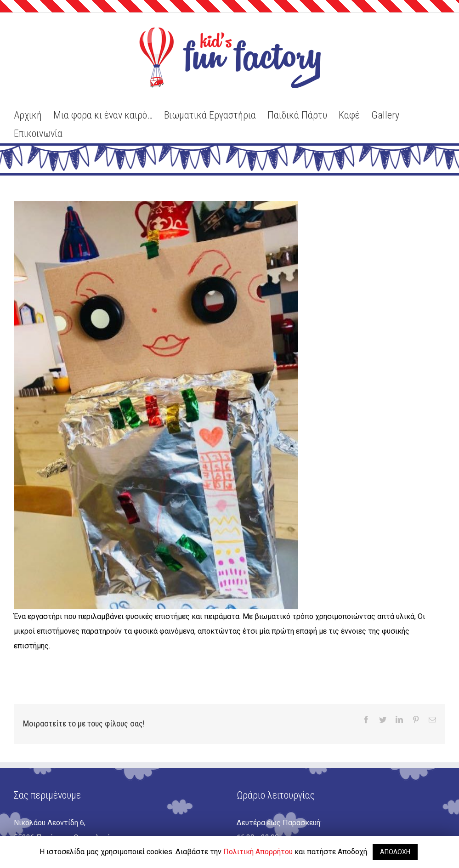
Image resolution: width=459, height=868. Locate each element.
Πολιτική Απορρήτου (258, 852)
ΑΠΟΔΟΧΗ (395, 852)
